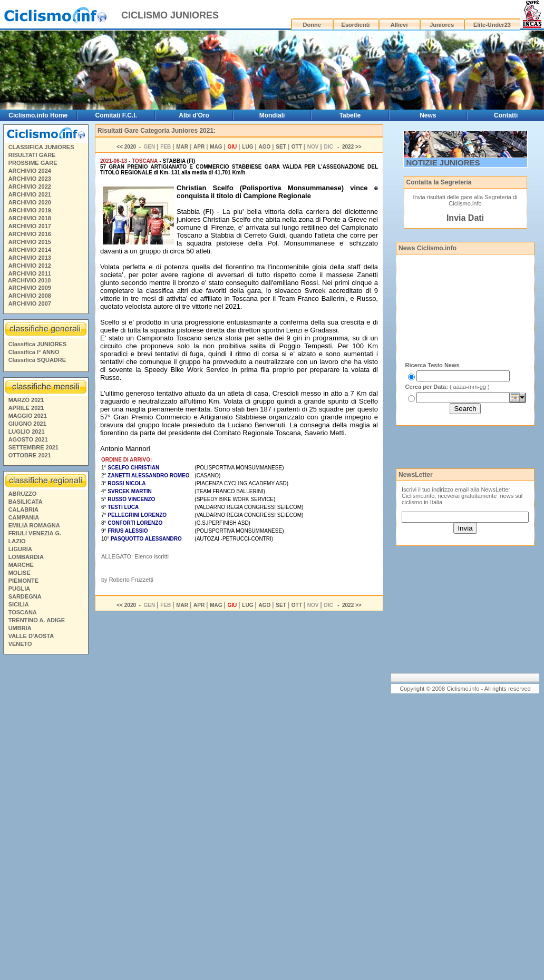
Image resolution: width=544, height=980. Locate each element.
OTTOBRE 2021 (30, 455)
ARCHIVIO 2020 (30, 202)
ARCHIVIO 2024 (30, 171)
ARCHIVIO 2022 (30, 187)
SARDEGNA (25, 596)
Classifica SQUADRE (37, 360)
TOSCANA (23, 612)
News (428, 115)
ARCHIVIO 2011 (30, 273)
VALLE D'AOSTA (31, 636)
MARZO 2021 (26, 400)
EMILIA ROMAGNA (34, 525)
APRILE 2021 (26, 408)
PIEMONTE (23, 581)
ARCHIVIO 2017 (30, 226)
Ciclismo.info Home (38, 115)
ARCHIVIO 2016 (30, 234)
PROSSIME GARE (33, 163)
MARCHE (21, 565)
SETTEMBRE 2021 (33, 447)
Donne (312, 25)
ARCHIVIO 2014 (30, 250)
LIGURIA (20, 549)
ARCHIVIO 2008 (30, 296)
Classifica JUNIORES (38, 344)
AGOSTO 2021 (28, 439)
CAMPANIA (24, 517)
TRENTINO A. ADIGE (37, 620)
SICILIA (19, 604)
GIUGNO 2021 (27, 424)
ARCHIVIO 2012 (30, 266)
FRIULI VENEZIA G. (35, 533)
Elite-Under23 (492, 25)
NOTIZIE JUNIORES (443, 163)
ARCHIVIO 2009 (30, 288)
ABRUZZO (23, 494)
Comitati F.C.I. (116, 115)
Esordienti (356, 25)
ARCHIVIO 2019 (30, 210)
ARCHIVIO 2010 (29, 280)
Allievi (399, 25)
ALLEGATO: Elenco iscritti (135, 556)
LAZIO (17, 541)
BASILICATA (26, 502)
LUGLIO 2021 (27, 432)
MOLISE (20, 573)
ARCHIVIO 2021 (30, 194)
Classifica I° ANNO (34, 352)
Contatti (506, 115)
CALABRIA (23, 509)
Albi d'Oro (194, 115)
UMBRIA (20, 628)
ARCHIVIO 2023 (30, 179)
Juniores (442, 25)
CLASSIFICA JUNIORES (41, 147)
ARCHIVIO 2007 (30, 303)
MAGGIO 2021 (28, 416)
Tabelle (350, 115)
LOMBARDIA (26, 557)
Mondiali (272, 115)
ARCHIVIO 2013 (30, 258)
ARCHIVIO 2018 (30, 218)
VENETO (20, 644)
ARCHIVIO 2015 (30, 242)
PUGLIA (20, 589)
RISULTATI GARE (32, 155)
